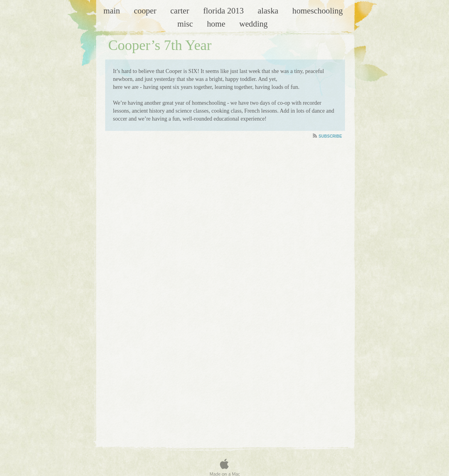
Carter (181, 11)
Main (113, 11)
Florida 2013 (224, 11)
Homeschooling (317, 11)
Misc (186, 24)
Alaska (269, 11)
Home (217, 24)
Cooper (146, 11)
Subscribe (330, 136)
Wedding (254, 24)
